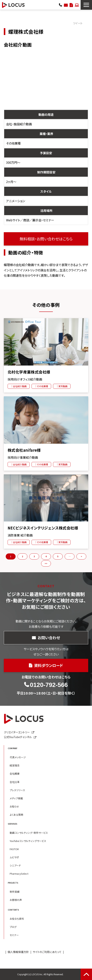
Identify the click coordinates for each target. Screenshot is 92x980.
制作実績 (15, 892)
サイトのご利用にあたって (47, 952)
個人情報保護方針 (18, 952)
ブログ (13, 927)
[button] (86, 5)
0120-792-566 (60, 5)
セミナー (14, 935)
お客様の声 (16, 900)
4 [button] (46, 556)
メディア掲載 (16, 798)
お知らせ (14, 806)
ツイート (78, 23)
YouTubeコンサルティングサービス (28, 841)
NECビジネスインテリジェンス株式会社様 (43, 528)
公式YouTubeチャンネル (18, 737)
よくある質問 (16, 815)
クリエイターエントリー (77, 5)
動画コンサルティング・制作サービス (29, 833)
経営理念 (15, 765)
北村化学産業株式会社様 (29, 372)
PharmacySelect (19, 874)
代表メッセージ (18, 757)
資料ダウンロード (71, 5)
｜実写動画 (62, 386)
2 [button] (22, 556)
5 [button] (58, 556)
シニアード (15, 865)
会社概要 (15, 774)
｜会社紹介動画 (19, 386)
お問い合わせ (66, 5)
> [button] (81, 556)
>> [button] (46, 563)
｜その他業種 (41, 386)
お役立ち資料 (17, 919)
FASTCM (14, 849)
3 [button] (34, 556)
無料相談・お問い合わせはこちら (46, 239)
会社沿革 (15, 782)
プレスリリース (17, 790)
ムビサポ (14, 857)
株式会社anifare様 (24, 450)
